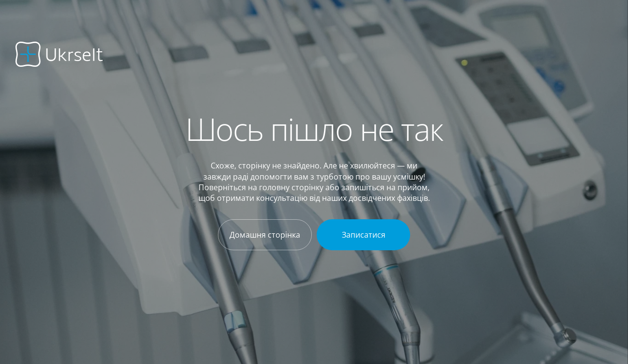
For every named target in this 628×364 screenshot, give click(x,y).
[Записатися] (363, 235)
